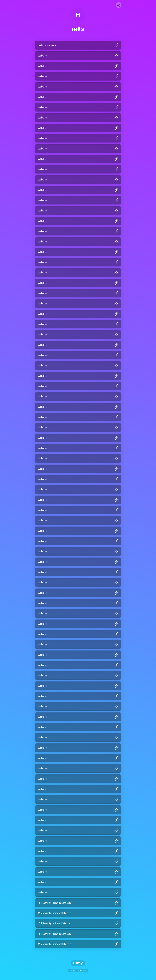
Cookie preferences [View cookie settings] (78, 971)
